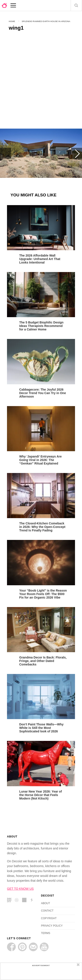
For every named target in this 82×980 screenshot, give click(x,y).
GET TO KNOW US (20, 889)
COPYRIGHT (49, 918)
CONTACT (47, 911)
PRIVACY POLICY (52, 926)
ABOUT (46, 903)
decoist (4, 5)
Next (77, 153)
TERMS (46, 933)
